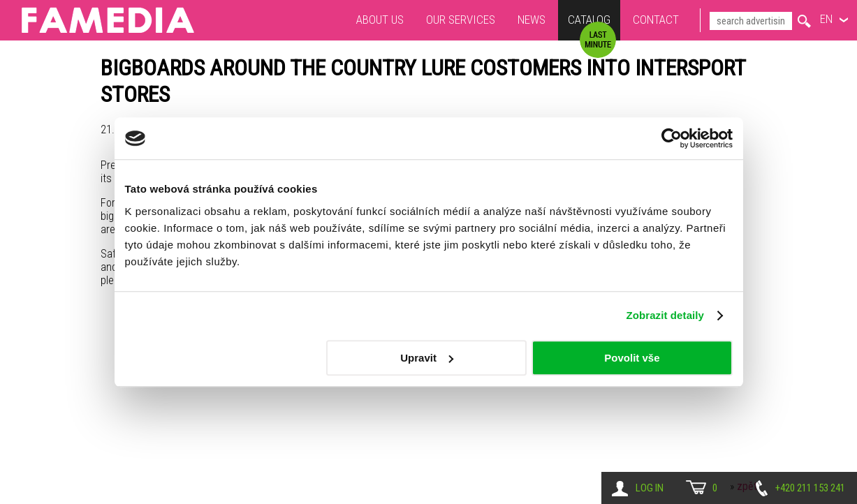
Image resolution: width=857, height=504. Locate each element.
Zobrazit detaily (665, 315)
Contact (656, 20)
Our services (461, 20)
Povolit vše (632, 358)
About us (380, 20)
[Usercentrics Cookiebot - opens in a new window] (672, 138)
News (532, 20)
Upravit (427, 358)
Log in (650, 488)
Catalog (589, 21)
